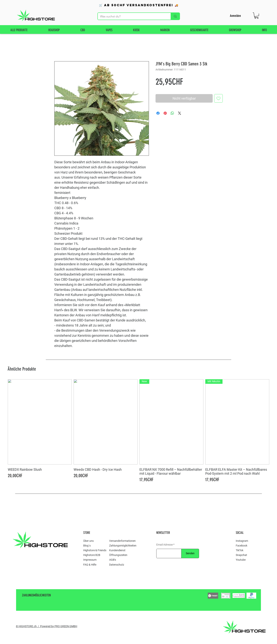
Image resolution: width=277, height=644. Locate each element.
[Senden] (190, 553)
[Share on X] (180, 113)
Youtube (241, 560)
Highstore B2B (92, 555)
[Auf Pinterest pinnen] (165, 113)
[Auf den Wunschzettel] (218, 98)
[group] (138, 431)
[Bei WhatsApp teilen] (172, 113)
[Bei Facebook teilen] (158, 113)
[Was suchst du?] (131, 16)
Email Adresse (165, 545)
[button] (256, 16)
